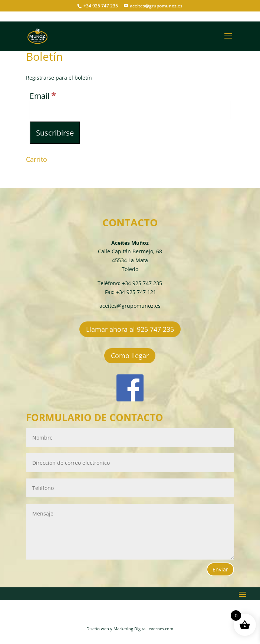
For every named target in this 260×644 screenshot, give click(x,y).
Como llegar (130, 356)
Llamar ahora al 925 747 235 (130, 329)
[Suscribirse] (55, 133)
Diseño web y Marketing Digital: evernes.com (130, 629)
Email (43, 96)
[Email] (130, 110)
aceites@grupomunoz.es (130, 306)
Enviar (220, 569)
